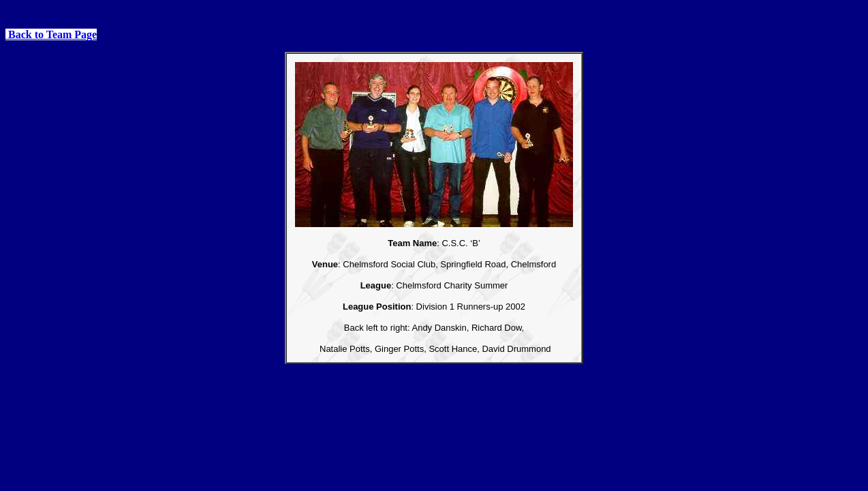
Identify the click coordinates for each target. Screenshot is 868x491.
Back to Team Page (51, 34)
